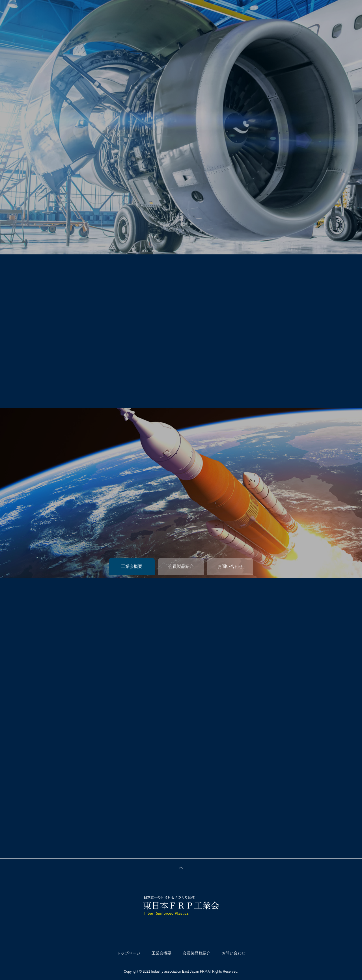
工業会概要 (161, 953)
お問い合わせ (234, 953)
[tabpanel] (181, 127)
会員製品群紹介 (197, 953)
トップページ (128, 953)
